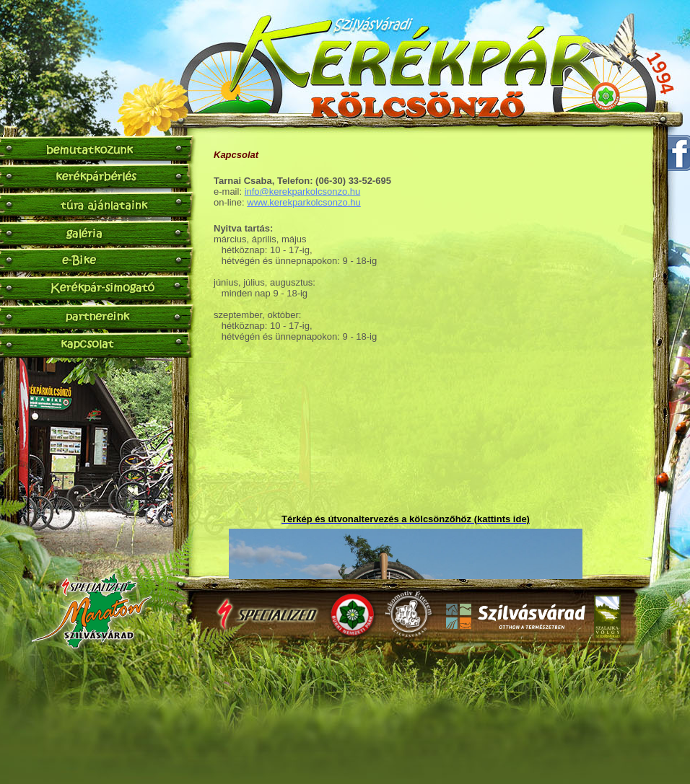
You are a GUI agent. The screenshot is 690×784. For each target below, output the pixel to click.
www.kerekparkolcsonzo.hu (304, 202)
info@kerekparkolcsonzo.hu (303, 191)
